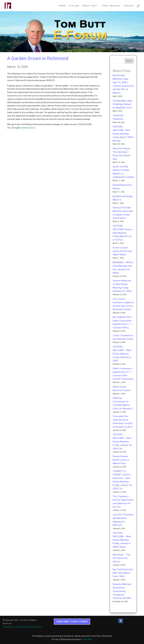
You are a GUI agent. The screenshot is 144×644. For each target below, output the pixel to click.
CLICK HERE (87, 639)
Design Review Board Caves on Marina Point (121, 460)
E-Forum (74, 6)
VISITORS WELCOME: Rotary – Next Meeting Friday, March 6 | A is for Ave (123, 233)
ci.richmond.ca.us (27, 128)
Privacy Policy (9, 627)
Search (129, 61)
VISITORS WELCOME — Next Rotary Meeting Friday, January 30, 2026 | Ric (122, 441)
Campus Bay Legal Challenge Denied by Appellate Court (122, 104)
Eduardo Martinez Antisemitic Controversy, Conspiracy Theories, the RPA (122, 591)
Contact (129, 6)
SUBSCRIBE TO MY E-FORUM (72, 622)
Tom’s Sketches (111, 6)
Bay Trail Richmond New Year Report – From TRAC (123, 573)
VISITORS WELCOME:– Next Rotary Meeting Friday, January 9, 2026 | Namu (122, 540)
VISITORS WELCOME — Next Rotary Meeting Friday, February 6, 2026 (122, 354)
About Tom (89, 6)
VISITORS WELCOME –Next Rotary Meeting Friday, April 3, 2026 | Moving (123, 134)
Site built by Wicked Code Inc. (29, 627)
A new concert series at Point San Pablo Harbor (122, 251)
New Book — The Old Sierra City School (121, 558)
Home (62, 6)
